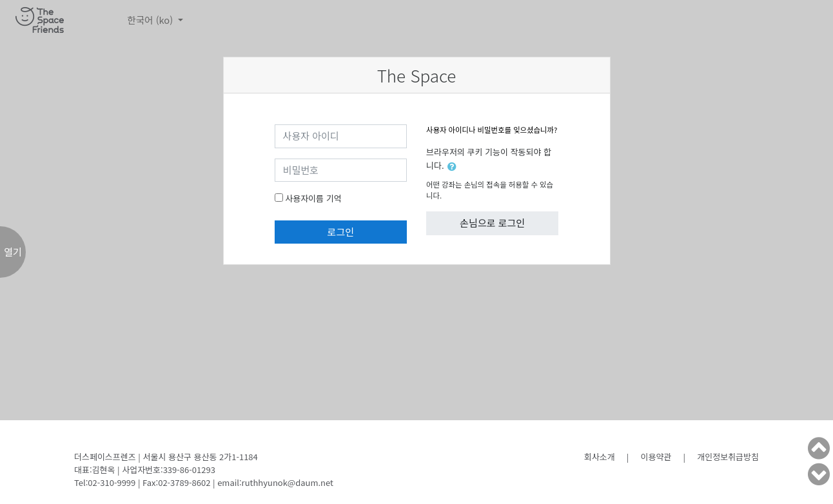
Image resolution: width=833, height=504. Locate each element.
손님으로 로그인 (492, 223)
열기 (13, 252)
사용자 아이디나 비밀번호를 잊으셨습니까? (492, 130)
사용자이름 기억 (313, 198)
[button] (455, 167)
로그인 (341, 232)
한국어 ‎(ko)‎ (151, 20)
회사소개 (600, 457)
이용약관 (656, 457)
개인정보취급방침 (728, 457)
